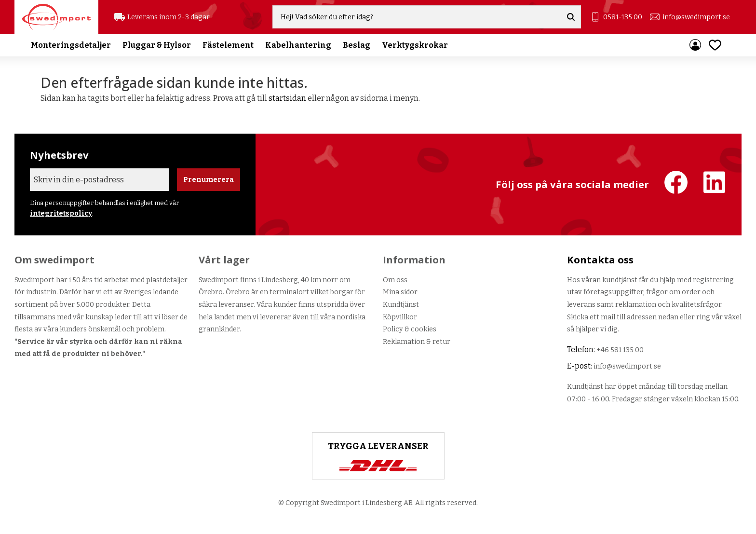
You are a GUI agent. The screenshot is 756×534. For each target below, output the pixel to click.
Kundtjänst (401, 305)
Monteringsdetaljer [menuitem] (71, 46)
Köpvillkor (400, 317)
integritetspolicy (61, 213)
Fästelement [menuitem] (228, 46)
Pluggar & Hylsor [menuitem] (157, 46)
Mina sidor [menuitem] (695, 46)
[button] (715, 46)
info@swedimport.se (697, 17)
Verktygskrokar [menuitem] (415, 46)
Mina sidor (400, 292)
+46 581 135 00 (620, 350)
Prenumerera (209, 180)
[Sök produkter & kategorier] (418, 17)
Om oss (395, 280)
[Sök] (571, 17)
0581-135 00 (623, 17)
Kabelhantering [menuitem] (298, 46)
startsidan (287, 98)
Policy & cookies (410, 329)
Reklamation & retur (417, 342)
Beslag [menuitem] (357, 46)
